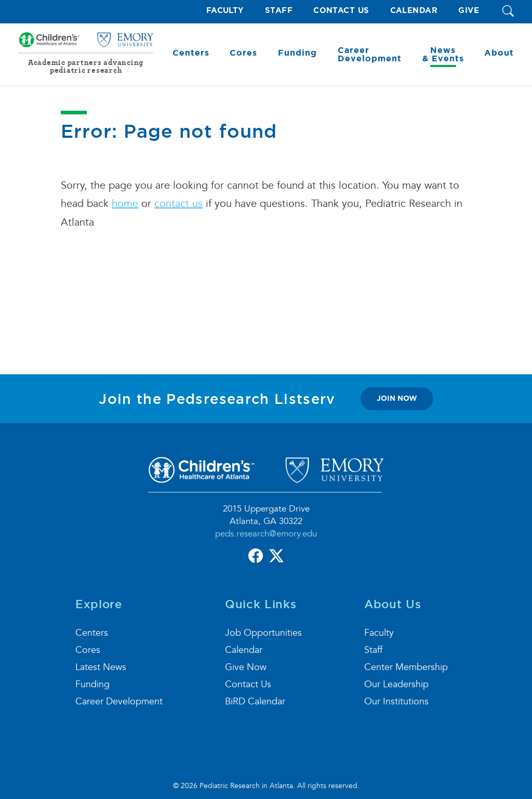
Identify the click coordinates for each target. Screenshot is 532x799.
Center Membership (406, 667)
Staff (279, 11)
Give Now (246, 667)
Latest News (101, 667)
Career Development (119, 702)
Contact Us (341, 11)
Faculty (225, 11)
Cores (88, 650)
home (125, 204)
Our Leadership (396, 684)
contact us (178, 204)
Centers (92, 633)
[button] (508, 12)
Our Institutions (396, 702)
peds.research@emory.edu (266, 534)
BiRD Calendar (255, 702)
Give (469, 11)
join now (397, 398)
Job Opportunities (263, 633)
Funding (92, 684)
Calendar (414, 11)
